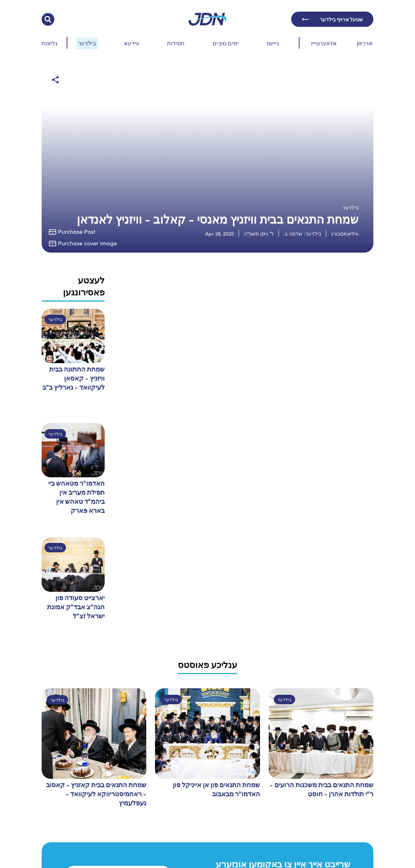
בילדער (87, 43)
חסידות (176, 43)
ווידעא (131, 43)
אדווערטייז (324, 43)
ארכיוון (365, 43)
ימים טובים (226, 43)
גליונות (49, 43)
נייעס (273, 43)
